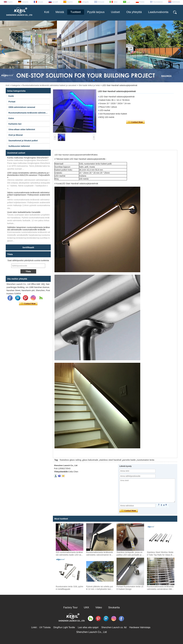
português (85, 2)
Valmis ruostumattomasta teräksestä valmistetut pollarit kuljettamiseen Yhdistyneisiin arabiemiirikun (29, 195)
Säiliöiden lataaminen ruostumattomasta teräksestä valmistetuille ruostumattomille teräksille (29, 228)
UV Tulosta (45, 627)
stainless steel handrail (110, 460)
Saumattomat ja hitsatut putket (23, 141)
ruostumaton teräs (146, 460)
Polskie (142, 2)
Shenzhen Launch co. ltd (114, 627)
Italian (115, 2)
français (40, 2)
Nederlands (176, 2)
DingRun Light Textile (64, 627)
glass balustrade (90, 460)
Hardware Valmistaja (140, 627)
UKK (87, 607)
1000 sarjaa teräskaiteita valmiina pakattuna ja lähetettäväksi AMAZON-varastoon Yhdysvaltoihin (28, 175)
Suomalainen (158, 2)
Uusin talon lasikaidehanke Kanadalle (24, 212)
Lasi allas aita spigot (88, 627)
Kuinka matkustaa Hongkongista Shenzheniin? (28, 158)
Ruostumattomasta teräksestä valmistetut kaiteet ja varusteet (49, 85)
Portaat (12, 102)
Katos (11, 118)
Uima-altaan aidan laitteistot (22, 129)
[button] (87, 80)
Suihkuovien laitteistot (19, 146)
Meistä (60, 12)
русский (55, 2)
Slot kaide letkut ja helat (89, 85)
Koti (47, 12)
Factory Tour (70, 607)
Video (99, 607)
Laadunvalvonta (158, 12)
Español (70, 2)
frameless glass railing (70, 460)
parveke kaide (129, 460)
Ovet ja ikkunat (16, 135)
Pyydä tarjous (96, 12)
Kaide (11, 96)
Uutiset (115, 12)
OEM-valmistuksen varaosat (22, 107)
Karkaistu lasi (15, 124)
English (10, 2)
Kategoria (16, 85)
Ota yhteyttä (134, 12)
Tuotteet (76, 12)
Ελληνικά (101, 2)
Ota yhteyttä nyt (28, 304)
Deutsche (25, 2)
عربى (128, 2)
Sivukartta (114, 607)
